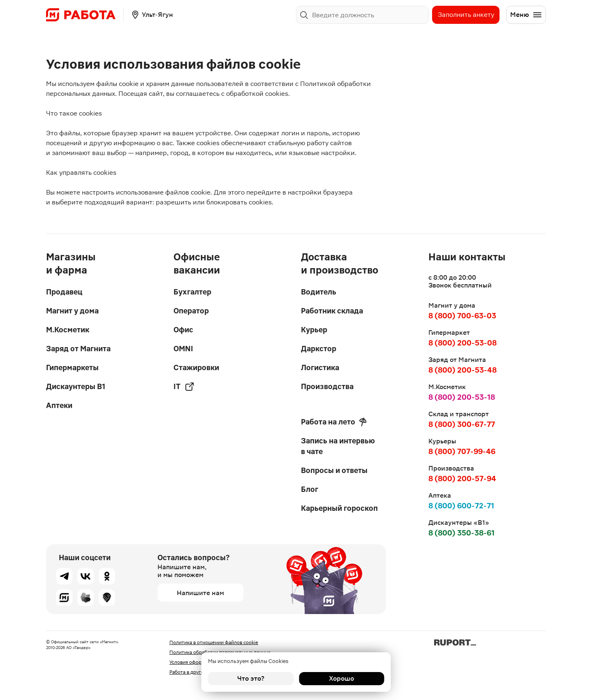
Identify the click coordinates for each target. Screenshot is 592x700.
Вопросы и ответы (334, 470)
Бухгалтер (192, 292)
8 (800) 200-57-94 (462, 479)
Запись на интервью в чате (338, 446)
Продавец (64, 292)
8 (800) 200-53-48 (462, 370)
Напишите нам (200, 593)
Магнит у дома (72, 311)
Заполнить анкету (466, 15)
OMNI (183, 349)
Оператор (191, 311)
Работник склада (332, 311)
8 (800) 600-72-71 (461, 506)
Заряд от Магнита (78, 349)
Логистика (320, 367)
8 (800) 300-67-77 (462, 424)
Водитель (319, 292)
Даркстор (319, 349)
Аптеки (59, 405)
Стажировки (196, 367)
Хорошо (341, 678)
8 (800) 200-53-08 (462, 343)
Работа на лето (334, 422)
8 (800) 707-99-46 (462, 451)
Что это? (251, 678)
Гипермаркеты (72, 367)
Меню (526, 15)
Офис (183, 330)
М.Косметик (68, 330)
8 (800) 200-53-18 (462, 397)
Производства (327, 386)
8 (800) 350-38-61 (461, 533)
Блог (310, 489)
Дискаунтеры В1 (76, 386)
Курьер (314, 330)
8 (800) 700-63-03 (462, 316)
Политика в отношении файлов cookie (214, 642)
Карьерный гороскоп (339, 508)
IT (184, 387)
